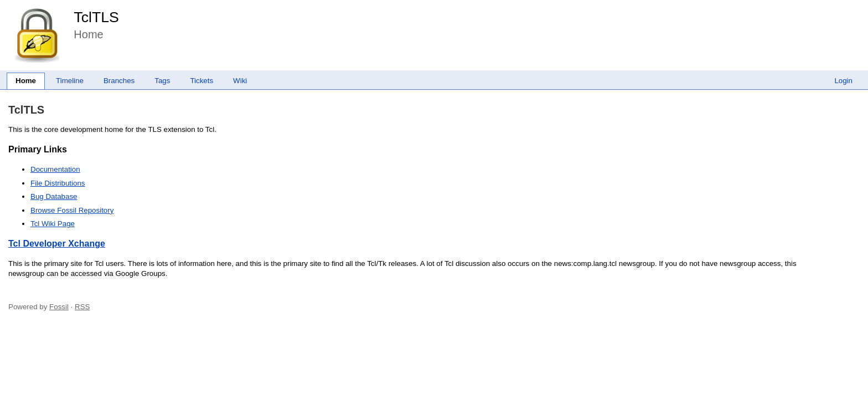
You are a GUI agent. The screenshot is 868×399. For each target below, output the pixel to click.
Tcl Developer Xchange (57, 244)
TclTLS (96, 17)
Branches (119, 81)
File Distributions (58, 183)
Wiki (240, 81)
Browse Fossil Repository (72, 210)
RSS (82, 307)
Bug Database (54, 196)
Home (26, 81)
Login (843, 81)
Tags (162, 81)
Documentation (55, 169)
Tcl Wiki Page (53, 224)
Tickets (201, 81)
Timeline (70, 81)
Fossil (59, 307)
